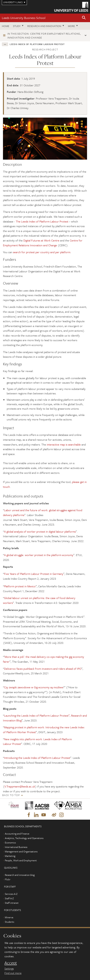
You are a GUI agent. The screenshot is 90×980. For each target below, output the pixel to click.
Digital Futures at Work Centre (41, 240)
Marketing (10, 856)
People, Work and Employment (21, 860)
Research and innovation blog (20, 875)
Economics (10, 843)
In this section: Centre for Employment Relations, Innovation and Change (44, 36)
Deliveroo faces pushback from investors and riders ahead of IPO (43, 669)
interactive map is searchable (64, 444)
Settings (9, 968)
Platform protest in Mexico (20, 586)
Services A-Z (11, 894)
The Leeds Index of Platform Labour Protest (42, 221)
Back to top (11, 795)
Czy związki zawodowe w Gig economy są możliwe (34, 687)
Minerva (9, 917)
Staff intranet (12, 903)
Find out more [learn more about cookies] (13, 973)
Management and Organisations (21, 851)
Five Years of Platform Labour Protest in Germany (34, 574)
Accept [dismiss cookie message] (11, 963)
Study (17, 26)
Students (9, 922)
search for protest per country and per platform (42, 252)
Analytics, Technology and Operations (24, 838)
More (71, 26)
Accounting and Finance (17, 834)
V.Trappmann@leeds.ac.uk (20, 786)
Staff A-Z (9, 898)
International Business (16, 847)
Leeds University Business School (24, 18)
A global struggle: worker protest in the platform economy (39, 555)
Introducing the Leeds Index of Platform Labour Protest (37, 758)
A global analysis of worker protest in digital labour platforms (40, 531)
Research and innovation (44, 26)
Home (6, 26)
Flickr (8, 879)
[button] (84, 18)
